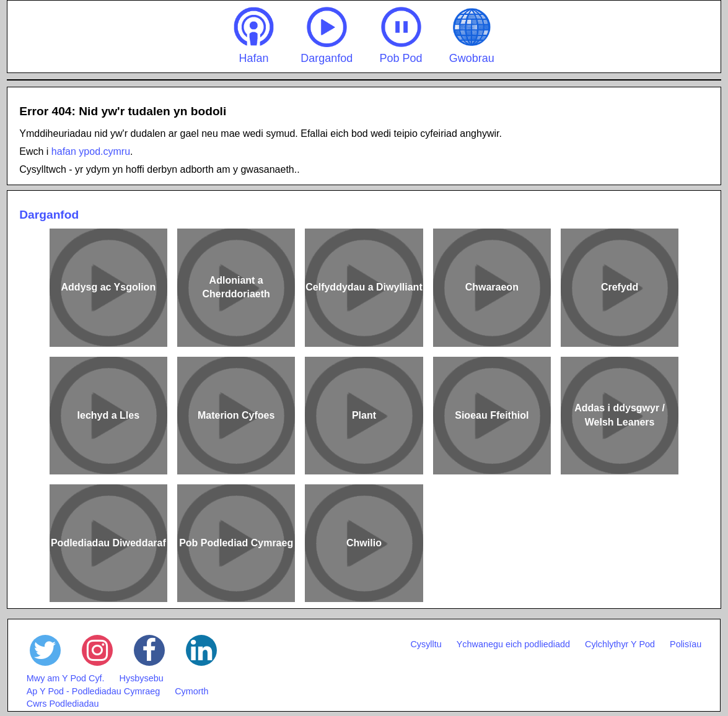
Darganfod (327, 36)
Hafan (254, 36)
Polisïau (686, 644)
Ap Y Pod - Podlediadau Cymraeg (93, 691)
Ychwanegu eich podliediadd (513, 644)
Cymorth (191, 691)
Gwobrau (472, 36)
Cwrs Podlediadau (63, 704)
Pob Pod (401, 36)
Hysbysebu (142, 678)
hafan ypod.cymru (91, 151)
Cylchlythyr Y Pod (620, 644)
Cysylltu (426, 644)
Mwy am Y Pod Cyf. (66, 678)
